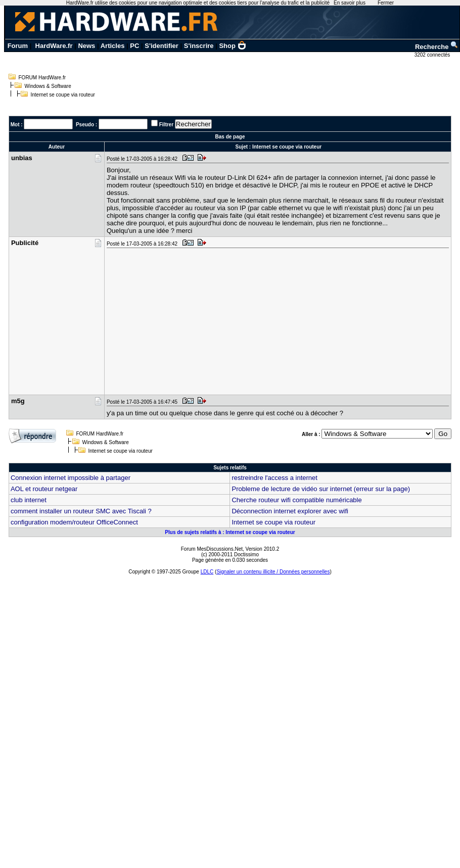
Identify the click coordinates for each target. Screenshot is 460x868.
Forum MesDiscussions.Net (212, 549)
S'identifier (162, 46)
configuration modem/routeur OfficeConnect (74, 522)
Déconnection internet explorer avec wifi (290, 511)
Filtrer (166, 125)
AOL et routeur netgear (44, 489)
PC (134, 46)
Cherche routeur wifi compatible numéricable (296, 500)
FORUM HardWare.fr (42, 78)
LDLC (207, 572)
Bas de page (230, 137)
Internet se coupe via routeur (273, 522)
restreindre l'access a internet (274, 478)
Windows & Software (48, 86)
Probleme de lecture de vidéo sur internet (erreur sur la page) (321, 489)
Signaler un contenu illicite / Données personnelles (273, 572)
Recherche (437, 47)
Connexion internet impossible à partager (71, 478)
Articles (113, 46)
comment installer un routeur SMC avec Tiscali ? (81, 511)
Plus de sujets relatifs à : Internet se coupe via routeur (230, 532)
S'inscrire (199, 46)
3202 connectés (433, 55)
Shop (233, 46)
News (86, 46)
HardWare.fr (54, 46)
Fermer (386, 3)
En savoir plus (350, 3)
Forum (18, 46)
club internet (29, 500)
